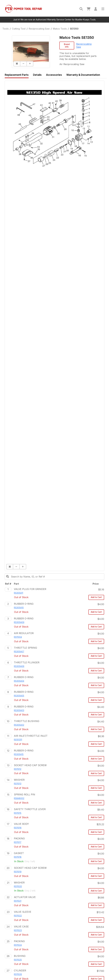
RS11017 (18, 842)
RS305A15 (19, 754)
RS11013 (18, 784)
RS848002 (19, 798)
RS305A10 (19, 608)
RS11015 (18, 813)
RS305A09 (19, 622)
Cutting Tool (19, 29)
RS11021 (18, 901)
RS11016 (18, 828)
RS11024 (18, 945)
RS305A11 (19, 593)
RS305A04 (19, 681)
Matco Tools (60, 29)
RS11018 (18, 857)
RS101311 (18, 740)
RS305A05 (19, 696)
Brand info (67, 46)
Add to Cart (96, 597)
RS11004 (18, 637)
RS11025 (18, 960)
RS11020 (18, 886)
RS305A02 (19, 725)
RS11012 (18, 769)
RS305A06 (19, 666)
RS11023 (18, 930)
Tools (5, 29)
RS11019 (18, 872)
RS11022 (18, 916)
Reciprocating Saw (39, 29)
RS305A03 (19, 710)
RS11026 (18, 974)
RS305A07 (19, 652)
